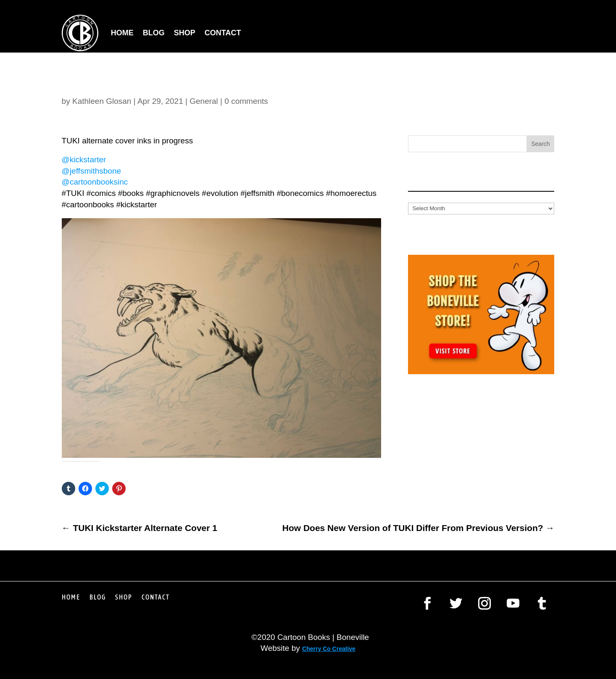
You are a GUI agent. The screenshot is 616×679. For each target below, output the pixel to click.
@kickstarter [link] (84, 160)
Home (122, 33)
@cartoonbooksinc (95, 182)
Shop (185, 33)
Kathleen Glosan (102, 101)
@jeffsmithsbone (91, 171)
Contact (223, 33)
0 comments (246, 101)
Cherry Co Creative (329, 649)
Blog (154, 33)
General (204, 101)
